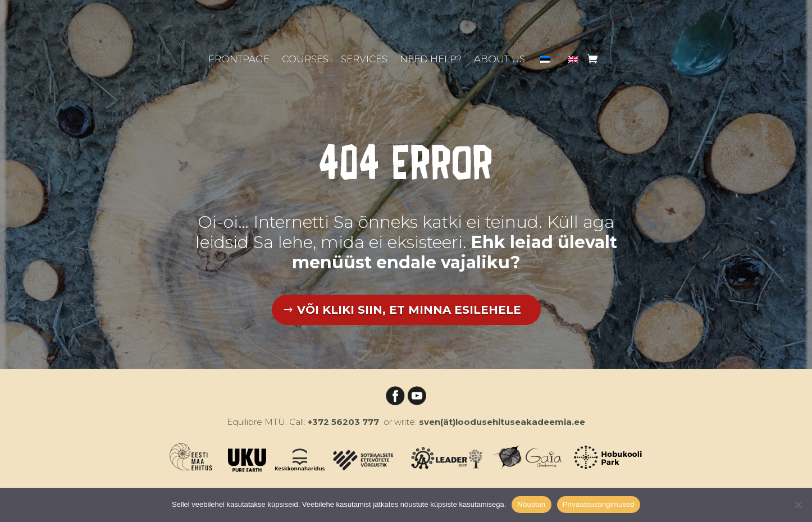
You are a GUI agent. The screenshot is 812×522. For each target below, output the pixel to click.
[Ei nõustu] (798, 505)
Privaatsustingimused (599, 504)
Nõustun (531, 504)
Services (364, 60)
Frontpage (239, 60)
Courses (305, 60)
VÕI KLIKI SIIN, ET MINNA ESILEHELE (409, 310)
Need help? (431, 60)
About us (499, 60)
